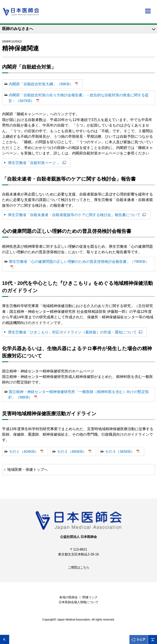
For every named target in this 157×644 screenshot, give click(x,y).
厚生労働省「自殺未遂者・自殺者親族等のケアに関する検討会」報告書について (74, 215)
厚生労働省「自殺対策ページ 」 (34, 163)
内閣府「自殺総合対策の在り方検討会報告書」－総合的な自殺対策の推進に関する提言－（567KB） (78, 98)
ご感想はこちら (79, 567)
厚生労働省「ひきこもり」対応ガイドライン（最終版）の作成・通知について (72, 332)
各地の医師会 (68, 597)
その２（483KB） (72, 451)
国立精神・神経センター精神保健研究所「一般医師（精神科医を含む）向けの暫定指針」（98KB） (78, 394)
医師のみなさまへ (18, 29)
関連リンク (90, 597)
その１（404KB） (24, 451)
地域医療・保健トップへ (27, 469)
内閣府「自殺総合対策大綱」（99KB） (41, 84)
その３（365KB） (120, 451)
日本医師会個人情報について (79, 602)
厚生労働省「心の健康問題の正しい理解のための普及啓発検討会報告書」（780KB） (79, 261)
